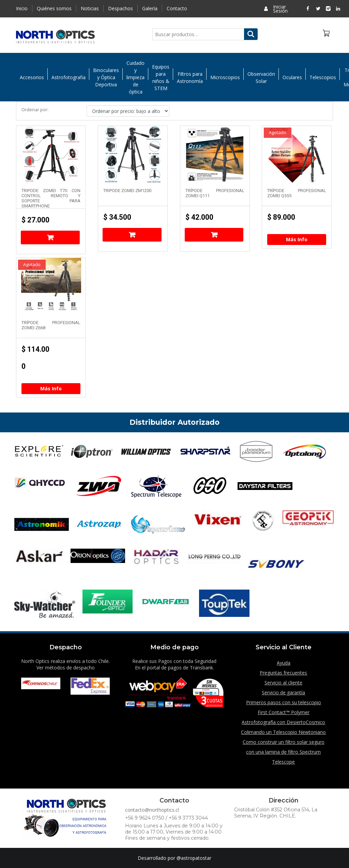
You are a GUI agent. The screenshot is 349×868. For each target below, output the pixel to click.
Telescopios (323, 79)
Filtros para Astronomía (190, 79)
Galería (150, 8)
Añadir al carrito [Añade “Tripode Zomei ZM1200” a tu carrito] (132, 235)
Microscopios (225, 79)
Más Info (297, 239)
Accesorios (32, 79)
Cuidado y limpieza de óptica (135, 79)
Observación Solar (261, 79)
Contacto (177, 8)
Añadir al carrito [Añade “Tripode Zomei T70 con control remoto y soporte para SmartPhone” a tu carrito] (50, 237)
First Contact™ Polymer (284, 712)
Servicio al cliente (283, 683)
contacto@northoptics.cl (152, 810)
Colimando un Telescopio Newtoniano (283, 732)
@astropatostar (194, 858)
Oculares (292, 79)
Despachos (120, 8)
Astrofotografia (69, 79)
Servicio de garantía (283, 692)
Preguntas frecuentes (283, 673)
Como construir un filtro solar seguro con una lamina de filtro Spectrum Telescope (284, 752)
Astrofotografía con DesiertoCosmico (283, 722)
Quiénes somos (54, 8)
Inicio (22, 8)
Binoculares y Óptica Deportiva (106, 79)
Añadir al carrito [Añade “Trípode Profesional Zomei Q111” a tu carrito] (214, 235)
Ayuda (284, 663)
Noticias (90, 8)
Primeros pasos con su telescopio (284, 702)
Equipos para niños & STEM (161, 79)
